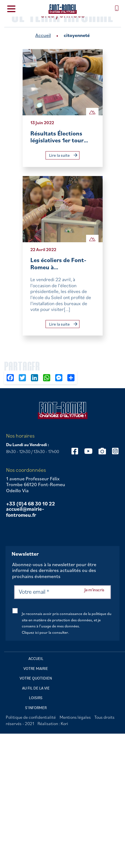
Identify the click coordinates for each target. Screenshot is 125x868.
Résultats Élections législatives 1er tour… (59, 137)
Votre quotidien (36, 678)
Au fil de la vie (36, 688)
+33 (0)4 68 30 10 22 (30, 504)
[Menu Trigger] (11, 8)
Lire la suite (63, 155)
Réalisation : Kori (53, 723)
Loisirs (36, 698)
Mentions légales (75, 717)
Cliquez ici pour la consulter (45, 632)
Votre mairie (36, 669)
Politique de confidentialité (31, 717)
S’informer (36, 708)
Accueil (43, 35)
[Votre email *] (63, 592)
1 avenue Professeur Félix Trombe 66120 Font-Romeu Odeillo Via (36, 485)
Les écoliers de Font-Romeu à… (58, 263)
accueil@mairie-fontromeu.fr (25, 512)
